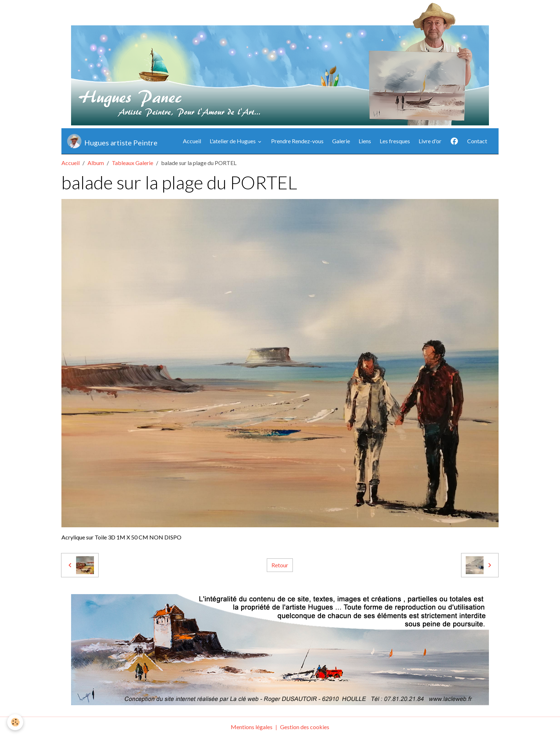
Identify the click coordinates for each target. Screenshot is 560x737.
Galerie (341, 141)
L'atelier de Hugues (233, 141)
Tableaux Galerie (132, 163)
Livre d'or (430, 141)
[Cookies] (15, 722)
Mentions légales (252, 727)
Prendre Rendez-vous (297, 141)
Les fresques (395, 141)
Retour (280, 565)
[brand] (112, 141)
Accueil (192, 141)
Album (96, 163)
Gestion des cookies (305, 727)
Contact (477, 141)
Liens (365, 141)
